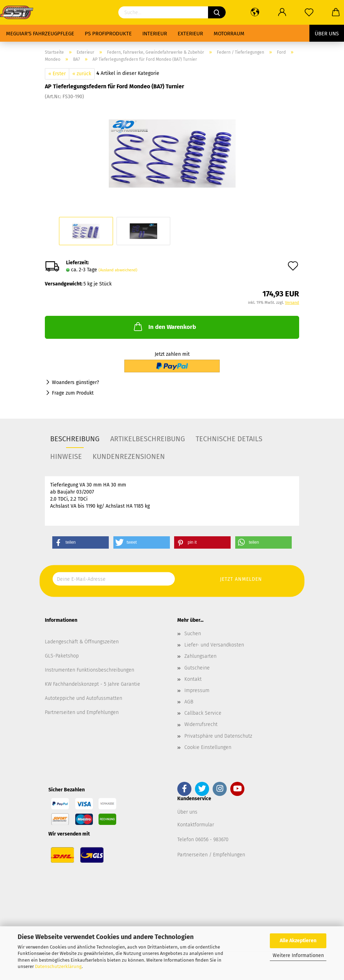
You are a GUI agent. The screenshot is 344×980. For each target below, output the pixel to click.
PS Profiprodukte (108, 34)
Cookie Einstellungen (208, 747)
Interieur (155, 34)
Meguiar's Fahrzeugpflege (40, 34)
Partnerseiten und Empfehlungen (82, 712)
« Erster (57, 74)
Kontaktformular (196, 825)
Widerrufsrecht (201, 724)
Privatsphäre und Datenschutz (218, 736)
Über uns (327, 34)
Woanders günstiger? (75, 382)
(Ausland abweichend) (118, 270)
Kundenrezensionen (129, 456)
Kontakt (193, 679)
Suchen (193, 634)
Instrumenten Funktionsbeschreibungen (90, 670)
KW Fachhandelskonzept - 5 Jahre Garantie (93, 684)
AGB (189, 702)
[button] (81, 542)
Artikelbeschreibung (148, 439)
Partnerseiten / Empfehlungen (211, 855)
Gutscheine (197, 668)
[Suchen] (217, 12)
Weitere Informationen (298, 955)
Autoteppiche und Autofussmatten (84, 698)
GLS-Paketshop (62, 656)
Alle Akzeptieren (298, 941)
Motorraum (229, 34)
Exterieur (190, 34)
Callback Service (203, 713)
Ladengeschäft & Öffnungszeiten (82, 642)
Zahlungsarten (200, 656)
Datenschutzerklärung (58, 966)
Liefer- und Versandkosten (214, 645)
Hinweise (66, 456)
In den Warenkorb (164, 326)
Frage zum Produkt (73, 393)
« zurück (82, 74)
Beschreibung (75, 439)
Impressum (197, 690)
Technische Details (229, 439)
